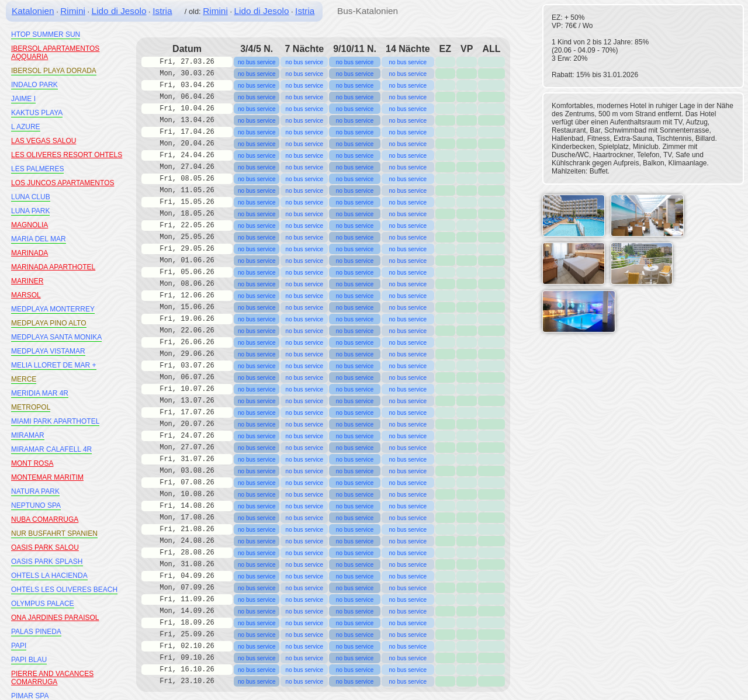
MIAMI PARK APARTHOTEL (55, 421)
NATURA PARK (35, 491)
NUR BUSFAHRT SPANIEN (54, 533)
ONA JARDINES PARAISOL (55, 618)
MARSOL (26, 295)
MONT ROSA (32, 463)
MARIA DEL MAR (39, 239)
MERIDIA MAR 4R (40, 393)
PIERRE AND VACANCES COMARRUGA (52, 678)
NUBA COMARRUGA (45, 519)
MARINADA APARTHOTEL (53, 267)
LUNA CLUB (31, 197)
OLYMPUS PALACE (43, 604)
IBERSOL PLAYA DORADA (54, 71)
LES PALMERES (37, 169)
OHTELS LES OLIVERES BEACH (64, 590)
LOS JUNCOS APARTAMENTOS (63, 183)
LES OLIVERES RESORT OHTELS (67, 155)
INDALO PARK (34, 85)
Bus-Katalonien (368, 11)
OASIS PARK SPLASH (47, 562)
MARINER (27, 281)
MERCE (24, 379)
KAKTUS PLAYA (37, 113)
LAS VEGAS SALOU (44, 141)
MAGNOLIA (30, 225)
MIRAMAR (28, 435)
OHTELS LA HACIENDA (49, 576)
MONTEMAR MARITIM (47, 477)
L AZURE (26, 127)
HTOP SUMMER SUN (46, 34)
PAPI (19, 646)
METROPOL (31, 407)
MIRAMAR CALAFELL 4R (51, 449)
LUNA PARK (30, 211)
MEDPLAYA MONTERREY (53, 309)
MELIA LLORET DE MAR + (54, 365)
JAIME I (23, 99)
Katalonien (33, 11)
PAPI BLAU (29, 660)
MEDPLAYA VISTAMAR (48, 351)
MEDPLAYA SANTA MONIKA (56, 337)
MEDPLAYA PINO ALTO (49, 323)
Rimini (73, 11)
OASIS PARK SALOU (45, 547)
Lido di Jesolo (119, 11)
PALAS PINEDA (36, 632)
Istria (162, 11)
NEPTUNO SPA (36, 505)
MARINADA (30, 253)
